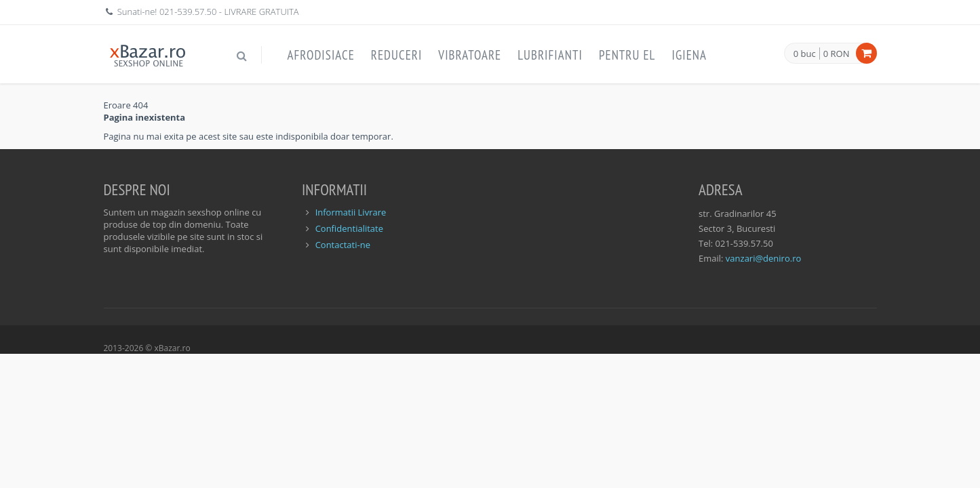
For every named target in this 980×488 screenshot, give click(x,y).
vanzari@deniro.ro (763, 258)
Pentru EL (627, 55)
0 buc (805, 54)
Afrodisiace (321, 55)
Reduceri (397, 55)
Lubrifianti (550, 55)
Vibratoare (470, 55)
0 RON (837, 54)
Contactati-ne (343, 245)
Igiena (689, 55)
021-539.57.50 (188, 12)
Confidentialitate (349, 228)
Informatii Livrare (351, 212)
